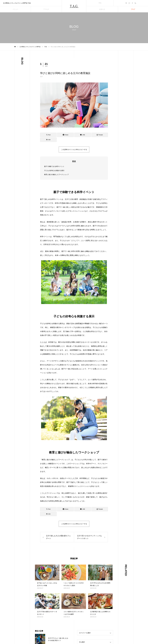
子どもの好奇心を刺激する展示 (54, 171)
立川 (41, 77)
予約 (100, 3)
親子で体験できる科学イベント (54, 166)
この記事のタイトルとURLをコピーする (74, 149)
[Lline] (83, 135)
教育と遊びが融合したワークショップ (56, 174)
